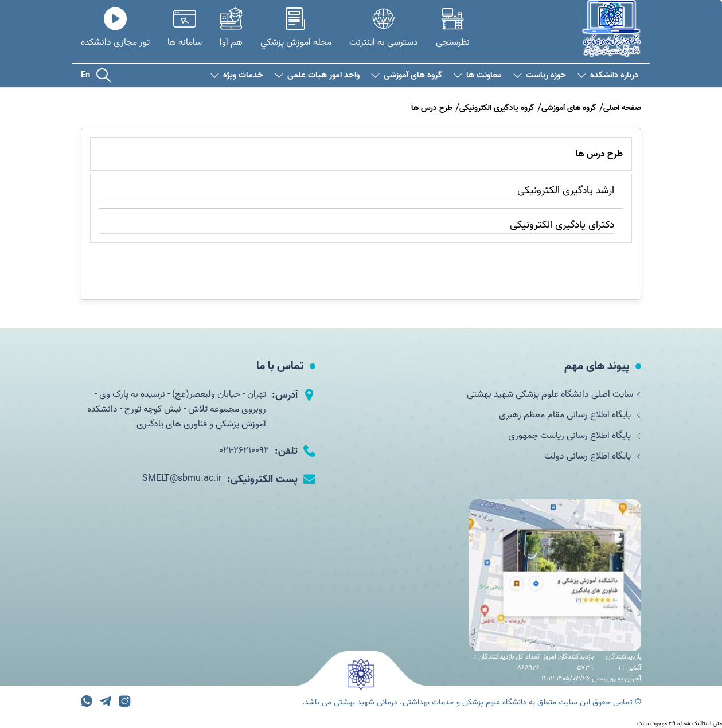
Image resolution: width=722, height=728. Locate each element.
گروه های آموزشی (407, 75)
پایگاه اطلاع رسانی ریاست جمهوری (575, 436)
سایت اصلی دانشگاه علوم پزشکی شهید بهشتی (554, 394)
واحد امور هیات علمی (317, 75)
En (85, 75)
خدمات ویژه (237, 75)
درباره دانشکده (608, 75)
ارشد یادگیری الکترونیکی (566, 191)
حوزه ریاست (540, 75)
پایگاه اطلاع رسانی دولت (593, 456)
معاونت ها (478, 75)
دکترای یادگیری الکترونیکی (562, 225)
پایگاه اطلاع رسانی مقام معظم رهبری (570, 415)
